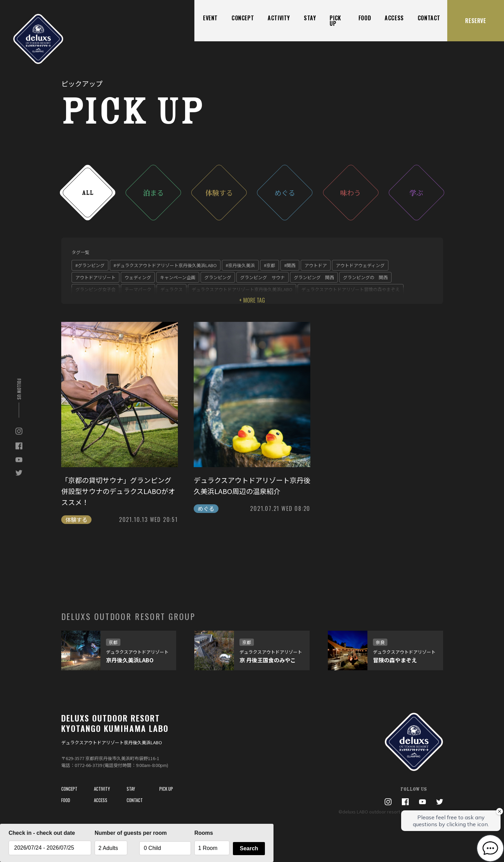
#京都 (270, 265)
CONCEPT (243, 18)
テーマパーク (138, 289)
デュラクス (171, 289)
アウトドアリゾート (95, 277)
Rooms (204, 833)
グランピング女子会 (95, 289)
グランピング (218, 277)
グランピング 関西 (314, 277)
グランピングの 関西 (365, 277)
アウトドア (316, 265)
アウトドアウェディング (360, 265)
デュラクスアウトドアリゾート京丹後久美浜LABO (242, 289)
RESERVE (475, 21)
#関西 (290, 265)
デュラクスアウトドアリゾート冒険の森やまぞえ (351, 289)
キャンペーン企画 (178, 277)
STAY (310, 18)
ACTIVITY (279, 18)
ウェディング (138, 277)
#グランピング (90, 265)
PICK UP (335, 21)
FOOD (365, 18)
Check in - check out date (42, 833)
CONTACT (429, 18)
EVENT (210, 18)
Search (249, 848)
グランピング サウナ (262, 277)
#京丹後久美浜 (240, 265)
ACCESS (394, 18)
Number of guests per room (115, 833)
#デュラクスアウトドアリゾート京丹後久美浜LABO (165, 265)
